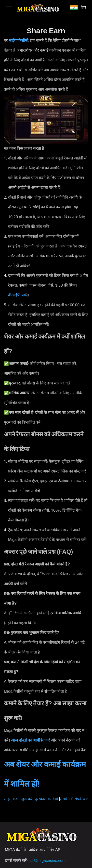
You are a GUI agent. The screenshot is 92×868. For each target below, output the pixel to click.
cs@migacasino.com (47, 861)
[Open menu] (9, 8)
